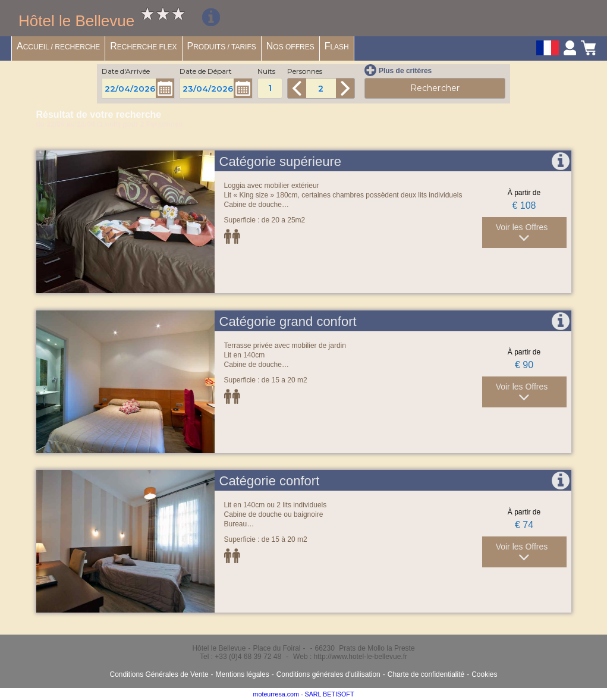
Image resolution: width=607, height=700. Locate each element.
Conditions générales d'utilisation (328, 674)
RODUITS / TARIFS (222, 46)
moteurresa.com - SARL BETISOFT (304, 694)
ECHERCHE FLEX (143, 46)
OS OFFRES (290, 46)
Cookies (484, 674)
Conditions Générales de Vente (159, 674)
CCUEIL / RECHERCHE (58, 46)
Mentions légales (243, 674)
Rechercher (435, 88)
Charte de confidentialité (426, 674)
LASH (337, 46)
